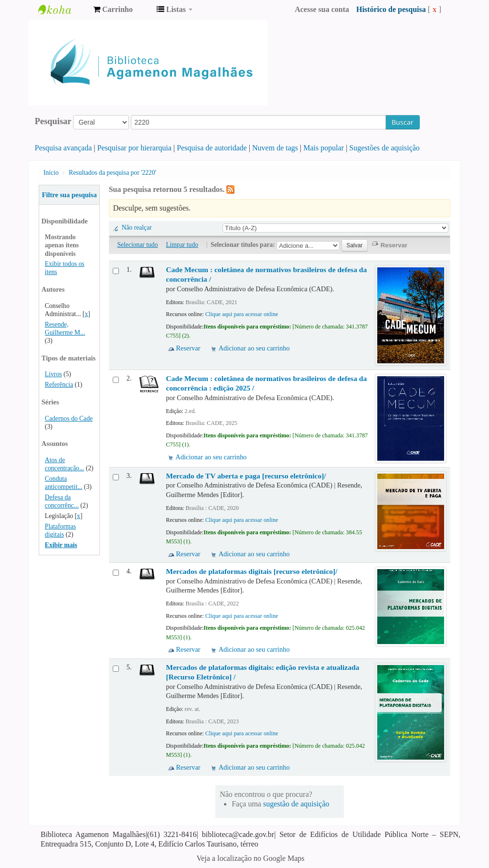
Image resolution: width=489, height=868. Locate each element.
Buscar (403, 122)
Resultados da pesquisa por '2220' (112, 173)
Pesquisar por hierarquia (135, 148)
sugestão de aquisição (296, 804)
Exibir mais (61, 545)
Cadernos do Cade (69, 418)
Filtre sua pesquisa (69, 195)
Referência (59, 385)
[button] (113, 10)
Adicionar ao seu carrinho (254, 348)
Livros (53, 374)
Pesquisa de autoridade (212, 148)
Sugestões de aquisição (384, 148)
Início (51, 173)
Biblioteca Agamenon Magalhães (62, 10)
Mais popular (324, 148)
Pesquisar (53, 121)
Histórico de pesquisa (391, 9)
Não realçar (137, 228)
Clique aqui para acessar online (242, 314)
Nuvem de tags (275, 148)
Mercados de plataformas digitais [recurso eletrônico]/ (252, 571)
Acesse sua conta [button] (322, 9)
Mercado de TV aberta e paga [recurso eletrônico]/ (246, 476)
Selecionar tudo (138, 245)
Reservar (188, 348)
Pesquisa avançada (64, 148)
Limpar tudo (182, 245)
